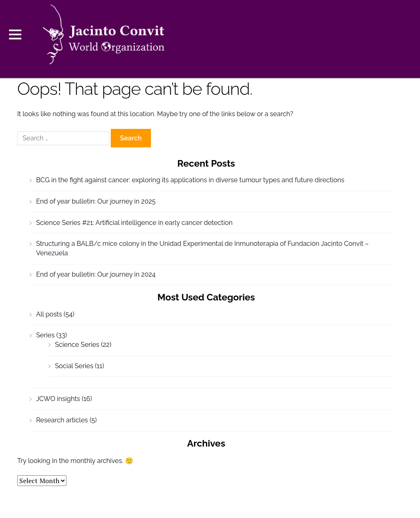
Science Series (77, 345)
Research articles (62, 420)
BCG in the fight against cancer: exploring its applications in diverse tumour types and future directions (190, 180)
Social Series (74, 366)
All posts (49, 314)
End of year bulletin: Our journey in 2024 (96, 274)
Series (45, 335)
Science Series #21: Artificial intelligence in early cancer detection (134, 223)
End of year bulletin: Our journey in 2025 (96, 201)
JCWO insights (58, 399)
